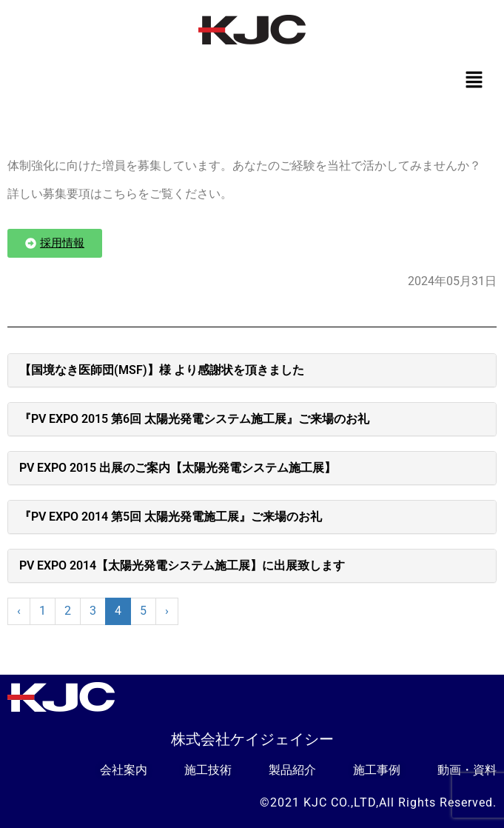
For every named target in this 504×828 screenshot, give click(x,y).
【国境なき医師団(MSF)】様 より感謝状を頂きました (162, 370)
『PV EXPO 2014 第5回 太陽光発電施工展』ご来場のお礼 (171, 517)
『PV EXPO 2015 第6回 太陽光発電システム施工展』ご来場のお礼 (194, 419)
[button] (474, 81)
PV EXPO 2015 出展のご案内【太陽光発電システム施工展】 (178, 468)
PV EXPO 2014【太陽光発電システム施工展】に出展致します (182, 565)
